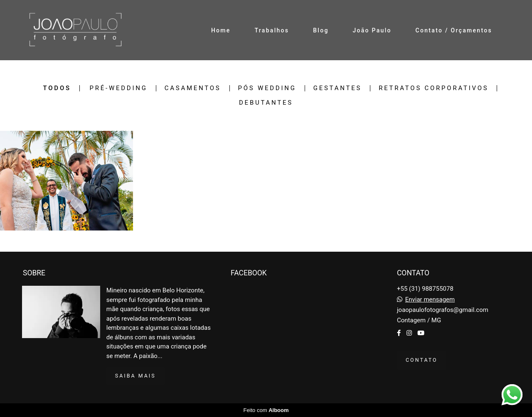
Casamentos (193, 88)
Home (221, 30)
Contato (422, 360)
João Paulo (372, 30)
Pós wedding (267, 88)
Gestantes (337, 88)
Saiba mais (135, 376)
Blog (321, 30)
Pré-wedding (119, 88)
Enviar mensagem (430, 300)
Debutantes (266, 103)
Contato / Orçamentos (454, 30)
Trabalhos (272, 30)
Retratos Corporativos (433, 88)
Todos (57, 88)
